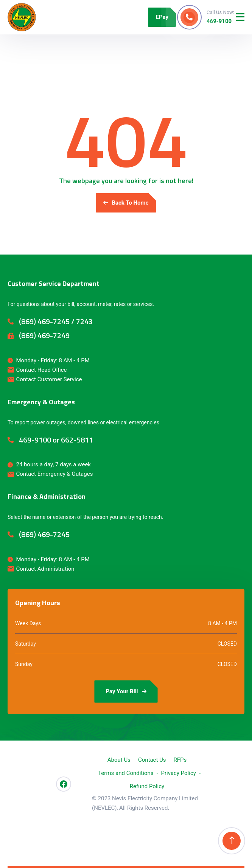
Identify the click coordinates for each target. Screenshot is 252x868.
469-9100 (219, 21)
